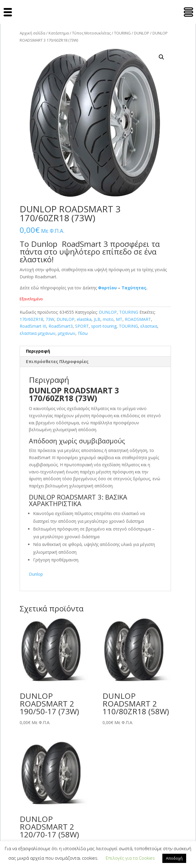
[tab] (95, 351)
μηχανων (67, 333)
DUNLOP (142, 33)
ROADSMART (138, 319)
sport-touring (104, 326)
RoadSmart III (33, 326)
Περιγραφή (38, 351)
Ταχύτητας (134, 288)
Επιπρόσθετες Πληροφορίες (57, 361)
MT (119, 319)
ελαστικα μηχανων (38, 333)
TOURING (122, 33)
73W (50, 319)
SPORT (82, 326)
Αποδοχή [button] (174, 858)
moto (108, 319)
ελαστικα (149, 326)
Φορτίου (107, 288)
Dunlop (36, 574)
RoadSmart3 (61, 326)
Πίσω (83, 333)
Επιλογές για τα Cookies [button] (130, 858)
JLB (97, 319)
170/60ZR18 (31, 319)
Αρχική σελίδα (32, 33)
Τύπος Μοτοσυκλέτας (91, 33)
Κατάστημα (59, 33)
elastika (84, 319)
